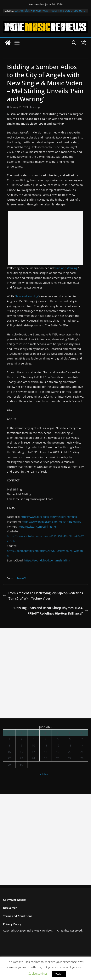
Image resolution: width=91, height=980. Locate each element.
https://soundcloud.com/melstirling (47, 560)
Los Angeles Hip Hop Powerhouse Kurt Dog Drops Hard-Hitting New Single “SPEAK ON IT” (50, 12)
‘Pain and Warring (66, 268)
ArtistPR (21, 578)
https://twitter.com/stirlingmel (37, 527)
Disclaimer (10, 908)
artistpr (37, 107)
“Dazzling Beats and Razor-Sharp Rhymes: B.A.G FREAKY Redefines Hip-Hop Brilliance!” (51, 611)
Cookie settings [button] (38, 973)
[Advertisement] (45, 238)
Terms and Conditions (18, 916)
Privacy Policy (12, 924)
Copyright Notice (14, 900)
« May (44, 774)
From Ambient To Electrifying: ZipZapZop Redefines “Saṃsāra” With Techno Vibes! (43, 596)
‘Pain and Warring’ (27, 296)
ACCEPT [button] (59, 974)
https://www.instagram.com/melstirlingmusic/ (51, 522)
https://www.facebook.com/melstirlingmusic (49, 517)
